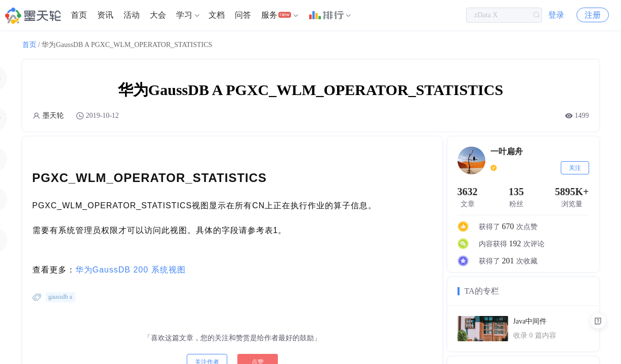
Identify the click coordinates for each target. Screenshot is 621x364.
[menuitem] (79, 15)
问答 (243, 15)
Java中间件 (530, 321)
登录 (556, 15)
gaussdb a (60, 297)
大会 (158, 15)
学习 (184, 15)
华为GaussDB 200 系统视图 (131, 270)
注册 (593, 15)
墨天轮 (53, 116)
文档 (217, 15)
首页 (79, 15)
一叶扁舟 (507, 151)
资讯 (105, 15)
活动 (132, 15)
